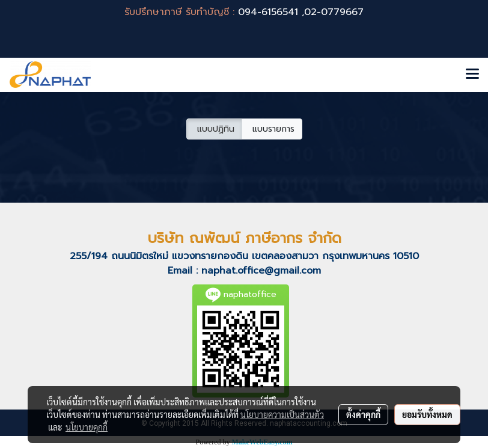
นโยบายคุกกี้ (87, 427)
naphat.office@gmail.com (261, 271)
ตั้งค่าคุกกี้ (363, 414)
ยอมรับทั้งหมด (427, 414)
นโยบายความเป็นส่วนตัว (282, 414)
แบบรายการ (272, 129)
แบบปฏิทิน (214, 129)
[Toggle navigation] (472, 75)
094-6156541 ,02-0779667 (301, 12)
